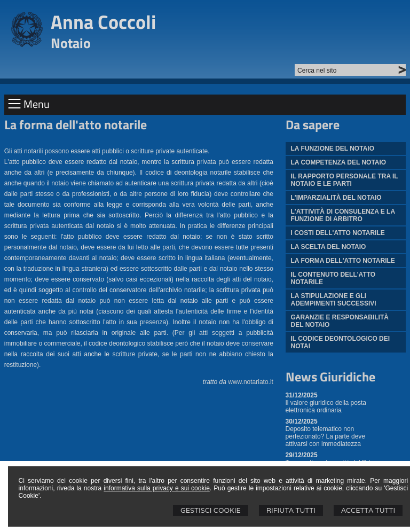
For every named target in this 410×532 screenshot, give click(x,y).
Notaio (71, 43)
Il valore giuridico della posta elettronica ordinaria (326, 406)
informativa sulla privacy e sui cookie (157, 488)
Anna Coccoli (103, 22)
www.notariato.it (251, 382)
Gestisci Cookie (211, 510)
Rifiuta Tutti (291, 510)
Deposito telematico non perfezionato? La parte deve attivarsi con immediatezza (325, 436)
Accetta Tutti (368, 510)
